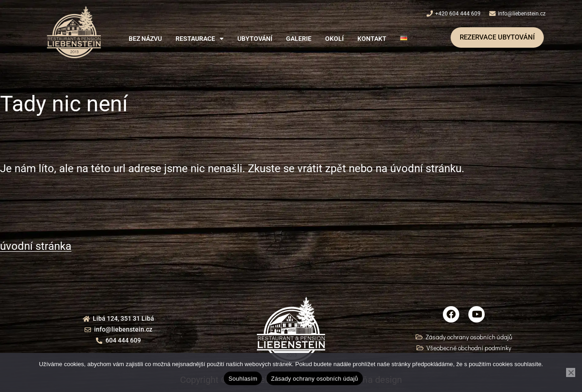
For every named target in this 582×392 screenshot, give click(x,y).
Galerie (299, 39)
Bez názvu (145, 39)
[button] (200, 39)
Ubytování (255, 39)
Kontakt (372, 39)
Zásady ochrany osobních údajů (315, 379)
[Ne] (571, 372)
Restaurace (200, 39)
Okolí (334, 39)
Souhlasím (243, 379)
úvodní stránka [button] (36, 246)
